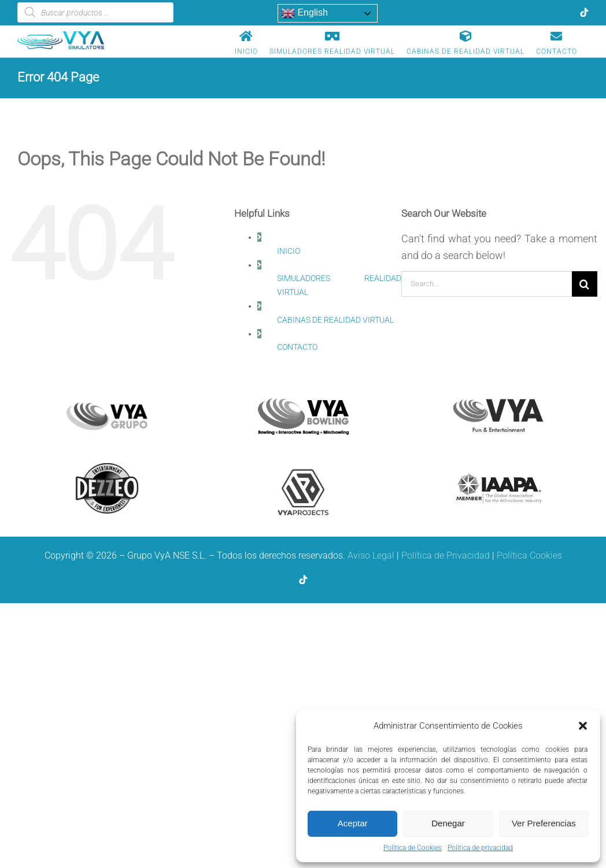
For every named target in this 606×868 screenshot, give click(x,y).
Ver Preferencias (544, 823)
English (304, 13)
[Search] (585, 284)
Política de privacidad (480, 848)
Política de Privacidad (446, 555)
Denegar (448, 823)
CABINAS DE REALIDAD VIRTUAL (335, 320)
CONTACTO (297, 347)
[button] (583, 726)
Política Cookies (529, 555)
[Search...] (487, 284)
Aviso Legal (371, 555)
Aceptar (353, 823)
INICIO (289, 251)
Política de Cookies (413, 848)
